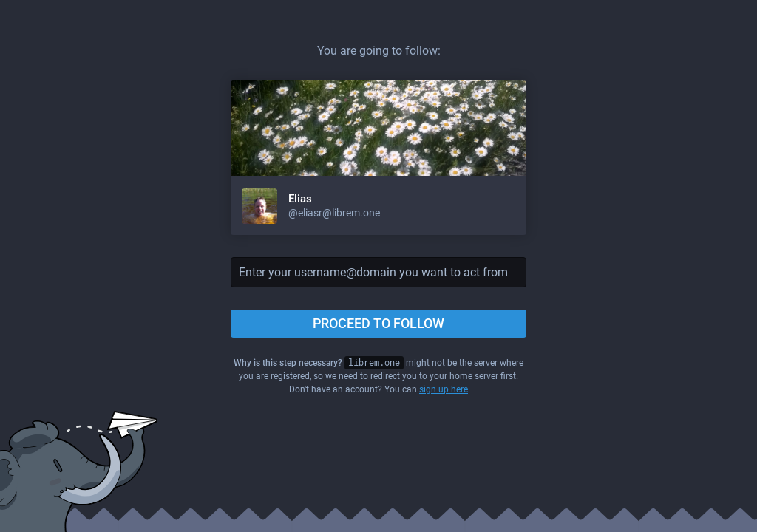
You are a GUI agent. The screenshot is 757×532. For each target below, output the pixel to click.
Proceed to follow (378, 323)
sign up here (444, 389)
